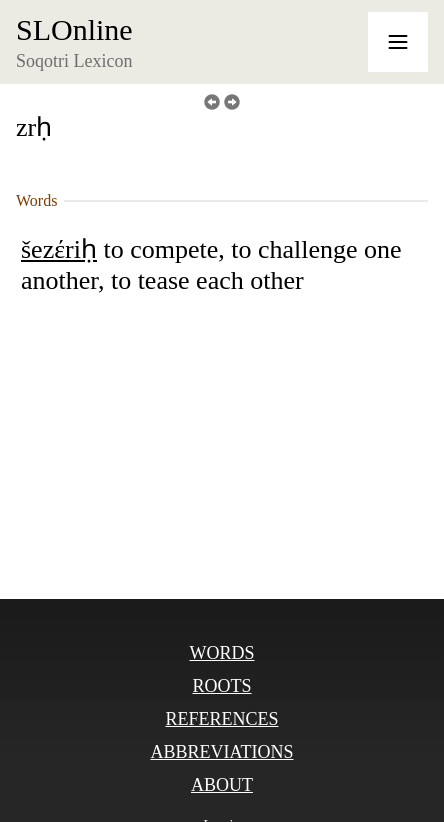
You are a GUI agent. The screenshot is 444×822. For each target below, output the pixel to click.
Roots (221, 686)
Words (221, 653)
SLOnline (74, 30)
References (221, 719)
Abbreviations (221, 752)
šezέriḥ (59, 249)
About (222, 785)
